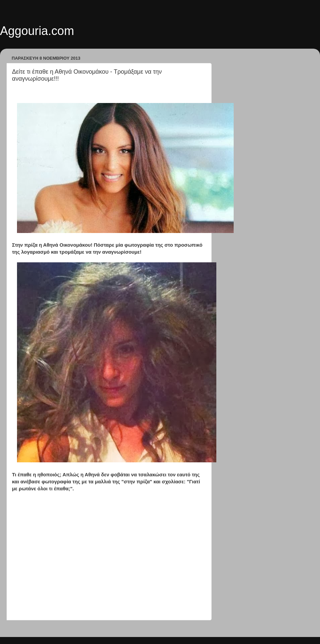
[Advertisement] (108, 567)
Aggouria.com (37, 31)
